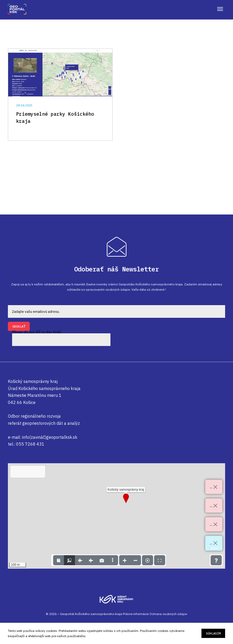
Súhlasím (213, 634)
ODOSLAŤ (19, 326)
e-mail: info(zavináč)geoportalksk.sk (43, 437)
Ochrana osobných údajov (168, 614)
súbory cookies (46, 631)
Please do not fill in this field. (61, 338)
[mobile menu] (220, 9)
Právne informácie (136, 614)
